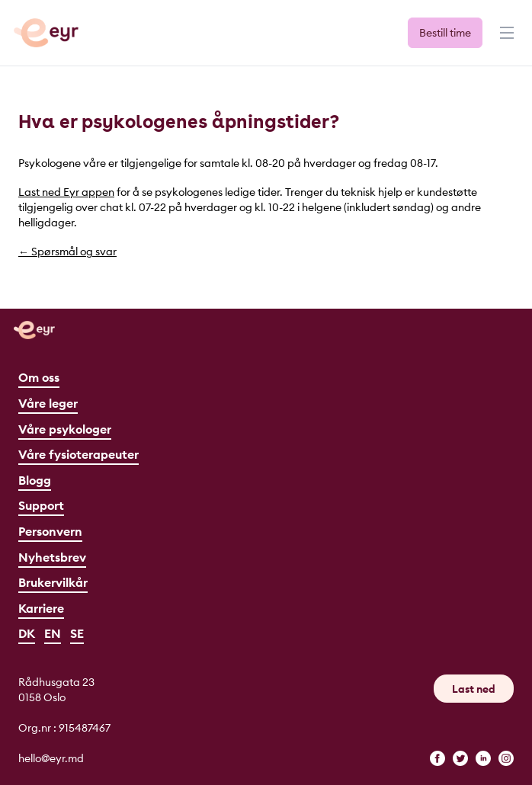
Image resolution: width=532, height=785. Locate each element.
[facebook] (437, 758)
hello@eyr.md (51, 758)
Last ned (474, 689)
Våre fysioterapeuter (79, 454)
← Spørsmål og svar (67, 252)
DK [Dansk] (27, 633)
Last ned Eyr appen (66, 192)
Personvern (50, 531)
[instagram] (506, 758)
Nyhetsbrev (52, 557)
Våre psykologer (65, 429)
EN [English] (53, 633)
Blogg (35, 480)
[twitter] (460, 758)
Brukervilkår (53, 582)
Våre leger (48, 403)
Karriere (41, 608)
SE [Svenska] (77, 633)
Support (41, 505)
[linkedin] (483, 758)
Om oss (39, 377)
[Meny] (505, 40)
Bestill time (445, 33)
